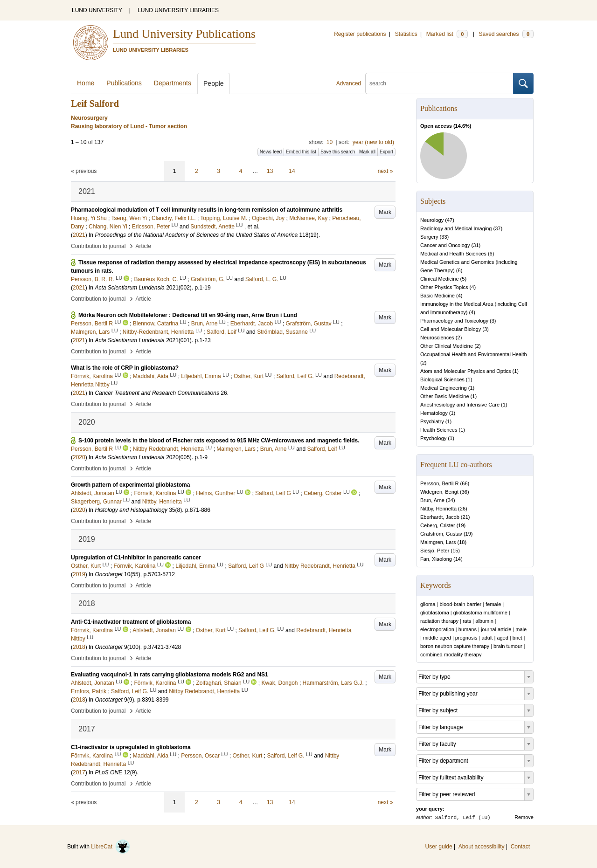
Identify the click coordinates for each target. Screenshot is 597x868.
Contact (520, 847)
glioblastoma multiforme (480, 613)
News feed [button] (271, 152)
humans (468, 629)
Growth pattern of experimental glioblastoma (130, 485)
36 (465, 492)
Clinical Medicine (440, 279)
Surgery (429, 237)
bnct (517, 638)
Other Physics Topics (444, 287)
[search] (439, 83)
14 (292, 171)
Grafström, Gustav (441, 534)
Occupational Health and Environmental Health (474, 354)
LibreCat (111, 847)
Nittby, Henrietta (438, 509)
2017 (79, 772)
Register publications (360, 34)
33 (444, 237)
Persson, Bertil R (440, 483)
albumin (484, 621)
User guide (439, 847)
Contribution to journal (98, 246)
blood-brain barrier (460, 604)
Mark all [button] (367, 152)
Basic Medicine (437, 296)
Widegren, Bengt (439, 492)
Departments (173, 83)
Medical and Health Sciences (453, 254)
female (493, 604)
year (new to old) (373, 142)
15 (455, 551)
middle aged (437, 638)
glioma (428, 604)
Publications (124, 83)
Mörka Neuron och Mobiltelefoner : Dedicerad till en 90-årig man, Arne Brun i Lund (188, 315)
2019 (79, 574)
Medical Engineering (444, 388)
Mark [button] (385, 212)
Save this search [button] (338, 152)
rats (467, 621)
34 (451, 500)
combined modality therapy (451, 654)
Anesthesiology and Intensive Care (460, 405)
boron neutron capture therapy (455, 646)
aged (502, 638)
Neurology (432, 220)
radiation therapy (439, 621)
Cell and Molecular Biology (451, 329)
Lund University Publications (184, 34)
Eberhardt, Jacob (440, 517)
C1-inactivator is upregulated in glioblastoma (131, 747)
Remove (524, 817)
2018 (79, 647)
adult (487, 638)
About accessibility (482, 847)
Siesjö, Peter (435, 551)
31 (476, 245)
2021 (79, 235)
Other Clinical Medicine (447, 346)
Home (86, 83)
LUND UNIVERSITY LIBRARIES (178, 10)
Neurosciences (437, 338)
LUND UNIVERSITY (97, 10)
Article (143, 246)
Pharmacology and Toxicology (454, 321)
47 (450, 220)
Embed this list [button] (301, 152)
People (214, 83)
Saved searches (506, 34)
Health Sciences (439, 430)
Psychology (433, 438)
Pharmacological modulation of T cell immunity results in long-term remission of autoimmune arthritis (207, 210)
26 (463, 509)
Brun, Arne (432, 500)
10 (330, 142)
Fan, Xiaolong (436, 559)
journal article (496, 629)
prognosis (466, 638)
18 (462, 542)
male (521, 629)
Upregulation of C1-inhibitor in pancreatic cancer (136, 558)
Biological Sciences (442, 379)
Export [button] (386, 152)
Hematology (434, 413)
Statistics (406, 34)
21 (465, 517)
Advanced (349, 83)
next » (385, 171)
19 (461, 525)
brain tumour (508, 646)
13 (270, 171)
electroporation (437, 629)
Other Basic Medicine (445, 396)
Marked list (447, 34)
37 (498, 228)
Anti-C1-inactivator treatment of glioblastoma (131, 622)
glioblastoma (435, 613)
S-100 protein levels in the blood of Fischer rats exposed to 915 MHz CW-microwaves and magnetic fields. (219, 441)
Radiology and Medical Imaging (456, 228)
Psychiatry (432, 421)
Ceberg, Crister (438, 525)
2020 (79, 457)
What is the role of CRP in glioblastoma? (125, 368)
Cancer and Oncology (445, 245)
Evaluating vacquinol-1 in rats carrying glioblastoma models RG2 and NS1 (170, 675)
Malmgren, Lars (438, 542)
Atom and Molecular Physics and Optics (465, 371)
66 (465, 483)
